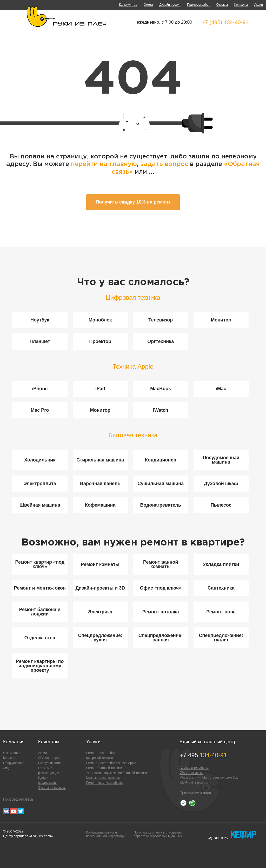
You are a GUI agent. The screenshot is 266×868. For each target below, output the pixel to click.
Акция (259, 5)
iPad (100, 389)
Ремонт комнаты (100, 564)
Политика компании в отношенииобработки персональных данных (158, 834)
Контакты (241, 5)
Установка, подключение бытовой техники (117, 773)
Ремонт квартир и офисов (105, 783)
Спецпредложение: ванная (161, 638)
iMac (221, 389)
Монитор (221, 320)
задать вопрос (164, 164)
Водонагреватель (161, 505)
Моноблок (100, 320)
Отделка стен (40, 638)
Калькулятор (128, 5)
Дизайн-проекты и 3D (100, 588)
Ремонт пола (221, 612)
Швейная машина (40, 505)
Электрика (100, 612)
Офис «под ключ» (161, 588)
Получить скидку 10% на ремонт (133, 202)
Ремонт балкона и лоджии (40, 612)
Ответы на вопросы (52, 788)
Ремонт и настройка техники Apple (111, 763)
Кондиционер (161, 460)
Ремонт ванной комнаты (161, 564)
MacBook (161, 389)
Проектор (100, 341)
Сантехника (221, 588)
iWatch (161, 410)
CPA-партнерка (49, 758)
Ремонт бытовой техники (104, 768)
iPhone (40, 389)
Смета (148, 5)
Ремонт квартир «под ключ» (40, 564)
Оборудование (14, 763)
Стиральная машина (100, 460)
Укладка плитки (221, 564)
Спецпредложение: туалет (221, 638)
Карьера (9, 758)
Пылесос (221, 505)
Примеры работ (198, 5)
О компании (12, 753)
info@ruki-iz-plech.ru (194, 783)
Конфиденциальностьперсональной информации (106, 834)
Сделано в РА (232, 835)
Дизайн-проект (170, 5)
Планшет (40, 341)
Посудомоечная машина (221, 460)
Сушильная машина (161, 484)
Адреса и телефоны (194, 768)
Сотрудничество (50, 763)
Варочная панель (100, 484)
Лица (7, 768)
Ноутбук (40, 320)
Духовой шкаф (221, 484)
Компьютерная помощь (103, 778)
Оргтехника (161, 341)
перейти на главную (104, 164)
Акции (43, 753)
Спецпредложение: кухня (100, 638)
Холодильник (40, 460)
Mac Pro (40, 410)
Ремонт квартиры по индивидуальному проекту (40, 666)
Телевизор (161, 320)
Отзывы (222, 5)
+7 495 (203, 755)
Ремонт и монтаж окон (40, 588)
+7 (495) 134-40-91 (225, 22)
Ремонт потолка (161, 612)
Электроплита (40, 484)
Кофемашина (100, 505)
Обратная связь (191, 773)
